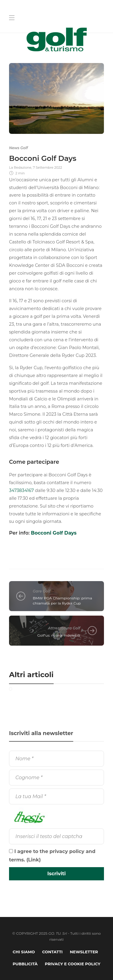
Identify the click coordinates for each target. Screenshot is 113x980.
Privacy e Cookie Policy (73, 964)
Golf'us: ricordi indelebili (59, 635)
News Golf (18, 148)
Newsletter (84, 952)
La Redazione (20, 167)
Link (33, 860)
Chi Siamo (24, 952)
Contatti (52, 952)
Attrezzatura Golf (64, 628)
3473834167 (21, 490)
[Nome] (56, 759)
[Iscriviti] (56, 874)
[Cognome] (56, 778)
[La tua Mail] (56, 796)
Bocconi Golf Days (54, 533)
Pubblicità (25, 964)
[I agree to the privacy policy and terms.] (11, 851)
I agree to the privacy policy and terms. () (52, 855)
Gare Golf (42, 591)
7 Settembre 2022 (47, 167)
